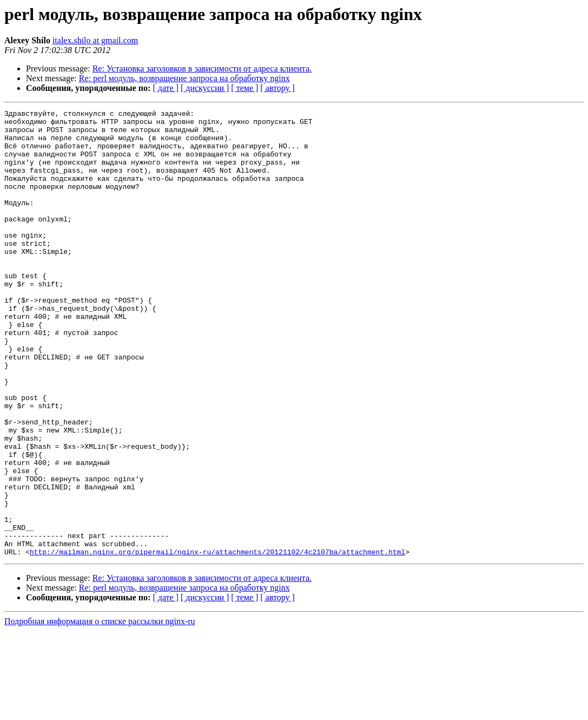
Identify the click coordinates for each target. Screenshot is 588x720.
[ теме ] (245, 88)
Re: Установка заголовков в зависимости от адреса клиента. (202, 68)
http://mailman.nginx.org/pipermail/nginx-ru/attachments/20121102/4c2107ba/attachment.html (217, 641)
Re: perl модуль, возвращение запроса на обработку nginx (184, 78)
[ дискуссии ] (205, 88)
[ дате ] (166, 88)
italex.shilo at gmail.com (95, 40)
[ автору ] (277, 88)
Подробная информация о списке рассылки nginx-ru (100, 711)
